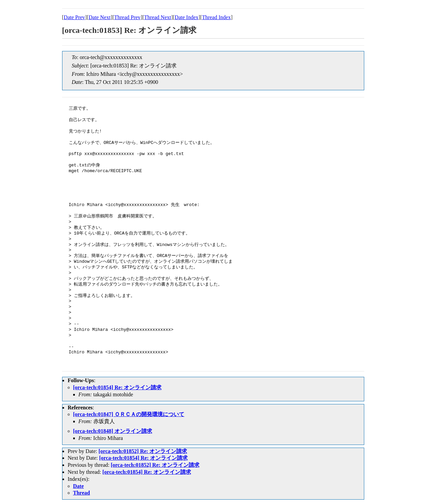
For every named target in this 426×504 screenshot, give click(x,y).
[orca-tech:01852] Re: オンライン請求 (143, 451)
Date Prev (75, 17)
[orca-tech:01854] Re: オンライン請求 (117, 387)
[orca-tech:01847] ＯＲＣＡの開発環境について (129, 414)
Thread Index (217, 17)
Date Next (100, 17)
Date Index (186, 17)
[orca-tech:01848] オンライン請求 (113, 431)
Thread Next (157, 17)
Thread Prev (127, 17)
